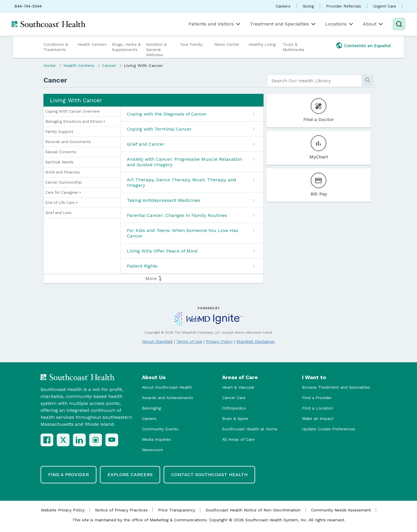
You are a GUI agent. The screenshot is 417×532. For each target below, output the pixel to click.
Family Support (59, 132)
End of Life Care (61, 203)
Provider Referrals (344, 6)
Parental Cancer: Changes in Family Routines (177, 215)
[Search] (399, 24)
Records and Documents (68, 142)
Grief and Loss (58, 213)
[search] (315, 81)
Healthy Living (262, 44)
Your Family (191, 44)
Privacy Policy (219, 341)
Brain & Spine (235, 418)
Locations (340, 24)
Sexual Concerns (61, 152)
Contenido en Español (367, 46)
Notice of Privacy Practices (121, 510)
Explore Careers (130, 475)
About (373, 24)
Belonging (151, 408)
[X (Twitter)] (63, 440)
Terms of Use (189, 341)
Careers (283, 6)
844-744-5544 (28, 6)
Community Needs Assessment (341, 510)
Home (50, 65)
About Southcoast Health (167, 387)
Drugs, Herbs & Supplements (126, 47)
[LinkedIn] (79, 440)
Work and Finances (63, 172)
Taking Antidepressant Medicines (163, 200)
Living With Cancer (143, 65)
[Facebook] (47, 440)
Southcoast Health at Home (250, 429)
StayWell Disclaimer (256, 341)
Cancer (109, 65)
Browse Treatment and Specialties (336, 387)
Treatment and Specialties (283, 24)
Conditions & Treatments (56, 47)
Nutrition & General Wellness (156, 50)
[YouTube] (112, 440)
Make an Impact (318, 418)
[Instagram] (96, 440)
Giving (308, 6)
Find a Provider (317, 398)
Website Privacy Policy (63, 510)
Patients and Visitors (215, 24)
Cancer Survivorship (63, 182)
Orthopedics (234, 408)
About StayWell (157, 341)
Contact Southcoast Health (209, 475)
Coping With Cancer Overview (72, 111)
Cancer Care (234, 398)
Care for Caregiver (63, 193)
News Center (227, 44)
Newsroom (152, 450)
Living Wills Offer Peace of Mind (162, 251)
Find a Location (318, 408)
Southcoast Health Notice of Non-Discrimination (253, 510)
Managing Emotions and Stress (75, 122)
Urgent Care (385, 6)
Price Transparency (177, 510)
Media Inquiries (156, 439)
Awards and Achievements (168, 398)
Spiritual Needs (59, 162)
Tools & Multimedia (293, 47)
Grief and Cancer (146, 144)
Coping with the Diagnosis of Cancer (167, 114)
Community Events (160, 429)
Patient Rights (142, 266)
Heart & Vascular (238, 387)
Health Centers (92, 44)
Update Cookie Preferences (329, 429)
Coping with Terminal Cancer (159, 129)
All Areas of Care (238, 439)
